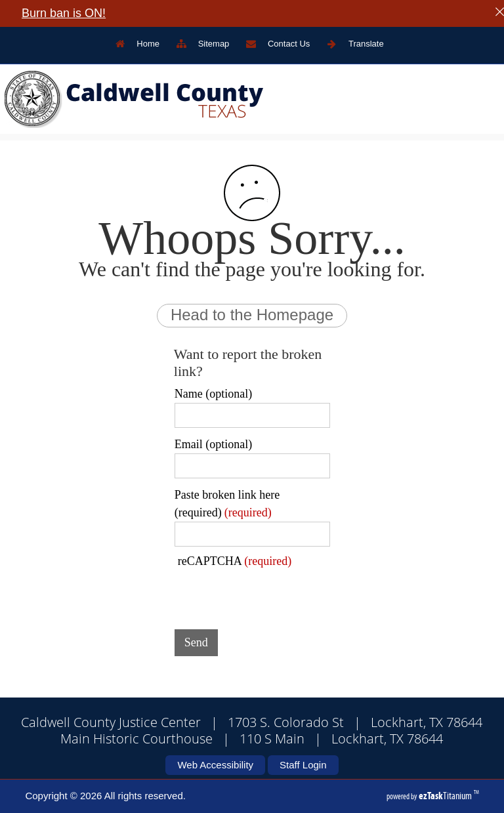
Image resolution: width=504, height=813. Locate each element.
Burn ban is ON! (64, 13)
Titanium (446, 796)
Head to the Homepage (252, 315)
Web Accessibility (215, 765)
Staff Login (303, 765)
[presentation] (274, 594)
